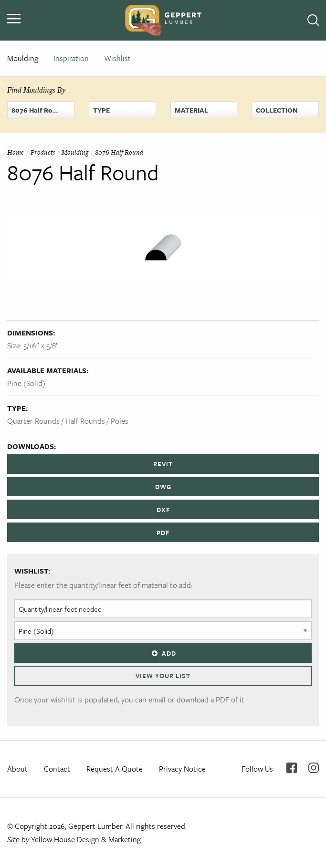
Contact (57, 769)
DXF (163, 510)
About (17, 769)
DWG (163, 487)
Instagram (314, 768)
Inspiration (71, 58)
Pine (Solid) (26, 383)
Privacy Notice (182, 769)
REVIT (163, 464)
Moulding (23, 58)
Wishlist (117, 58)
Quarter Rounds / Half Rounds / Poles (68, 421)
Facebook (292, 768)
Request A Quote (115, 769)
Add (163, 653)
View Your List (163, 676)
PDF (163, 533)
